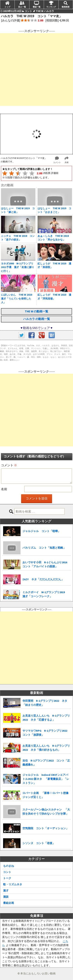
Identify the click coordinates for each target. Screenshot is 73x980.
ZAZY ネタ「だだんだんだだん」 (43, 579)
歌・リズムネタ (13, 884)
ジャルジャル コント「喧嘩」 (41, 531)
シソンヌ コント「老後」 (39, 843)
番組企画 (9, 903)
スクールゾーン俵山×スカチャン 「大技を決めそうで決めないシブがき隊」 (46, 812)
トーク (7, 878)
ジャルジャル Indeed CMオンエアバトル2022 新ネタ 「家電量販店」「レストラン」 (46, 779)
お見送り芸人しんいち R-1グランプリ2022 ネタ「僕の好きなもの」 (46, 748)
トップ (7, 7)
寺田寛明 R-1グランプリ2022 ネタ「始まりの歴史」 (45, 703)
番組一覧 (37, 7)
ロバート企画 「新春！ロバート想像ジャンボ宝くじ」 (46, 795)
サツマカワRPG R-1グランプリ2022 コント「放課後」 (46, 733)
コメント (9, 465)
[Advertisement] (36, 70)
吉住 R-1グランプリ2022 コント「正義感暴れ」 (46, 763)
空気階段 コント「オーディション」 (46, 828)
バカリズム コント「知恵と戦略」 (44, 548)
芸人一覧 (22, 7)
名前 (4, 489)
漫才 (6, 891)
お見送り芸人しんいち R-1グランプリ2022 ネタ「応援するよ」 (46, 718)
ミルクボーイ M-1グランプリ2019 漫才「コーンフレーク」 (45, 594)
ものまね (9, 866)
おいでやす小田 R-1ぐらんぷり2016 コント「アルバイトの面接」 (46, 564)
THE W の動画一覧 (36, 311)
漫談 (6, 897)
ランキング (51, 7)
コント (7, 872)
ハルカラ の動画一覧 (37, 319)
